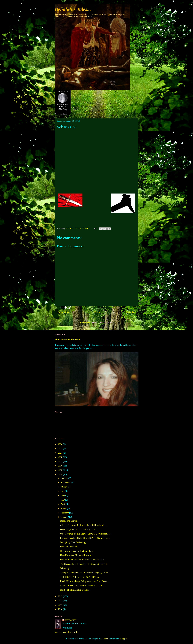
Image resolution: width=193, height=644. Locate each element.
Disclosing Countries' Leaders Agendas (77, 529)
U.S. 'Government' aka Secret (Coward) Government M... (86, 534)
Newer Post (63, 312)
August (64, 487)
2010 (60, 609)
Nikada (105, 639)
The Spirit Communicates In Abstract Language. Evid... (85, 573)
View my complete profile (66, 632)
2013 (60, 596)
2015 (60, 470)
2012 (60, 601)
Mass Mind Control (69, 521)
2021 (60, 453)
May (63, 500)
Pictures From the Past (67, 340)
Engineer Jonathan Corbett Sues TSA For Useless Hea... (85, 538)
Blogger (124, 639)
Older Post (131, 312)
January (64, 517)
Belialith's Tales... (73, 9)
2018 (60, 457)
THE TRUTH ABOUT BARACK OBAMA (79, 577)
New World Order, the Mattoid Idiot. (76, 551)
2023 (60, 449)
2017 (60, 461)
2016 (60, 466)
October (64, 478)
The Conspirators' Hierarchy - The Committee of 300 (84, 564)
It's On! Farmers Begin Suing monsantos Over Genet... (84, 581)
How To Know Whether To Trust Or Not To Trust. (82, 560)
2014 (60, 474)
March (64, 508)
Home (97, 312)
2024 (60, 444)
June (63, 496)
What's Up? (65, 568)
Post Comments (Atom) (103, 323)
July (63, 491)
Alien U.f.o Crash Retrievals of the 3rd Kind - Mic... (83, 525)
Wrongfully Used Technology (73, 542)
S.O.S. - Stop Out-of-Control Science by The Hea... (83, 586)
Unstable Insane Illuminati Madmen (76, 555)
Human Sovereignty (69, 547)
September (66, 482)
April (63, 504)
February (65, 513)
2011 (60, 605)
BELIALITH (71, 620)
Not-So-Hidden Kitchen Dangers (75, 590)
